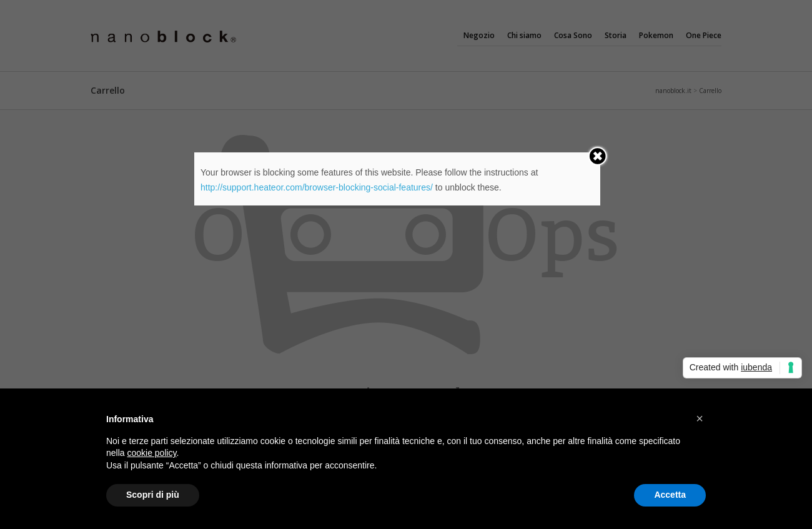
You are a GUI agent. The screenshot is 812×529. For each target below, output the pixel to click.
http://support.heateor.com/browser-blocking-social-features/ (317, 187)
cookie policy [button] (151, 453)
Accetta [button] (670, 495)
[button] (700, 418)
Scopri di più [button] (153, 495)
